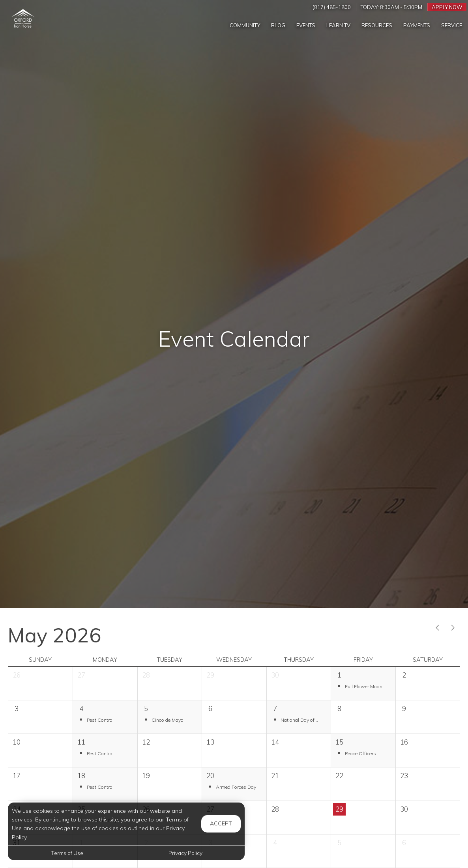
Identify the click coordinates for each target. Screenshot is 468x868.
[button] (363, 686)
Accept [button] (221, 823)
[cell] (428, 684)
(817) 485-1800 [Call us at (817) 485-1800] (332, 7)
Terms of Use (67, 853)
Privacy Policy (185, 853)
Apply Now (447, 7)
